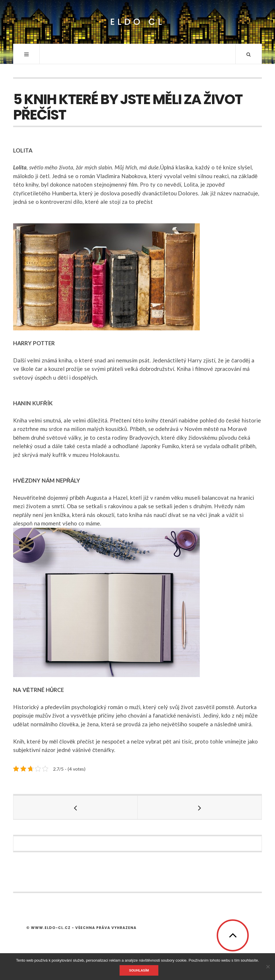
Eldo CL (137, 22)
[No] (268, 967)
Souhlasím (139, 970)
